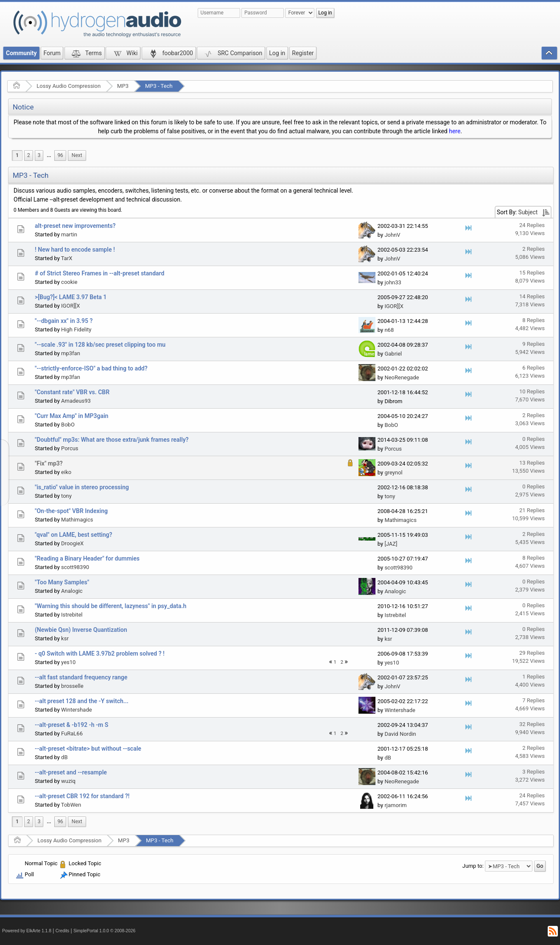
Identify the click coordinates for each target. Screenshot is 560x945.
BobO (68, 425)
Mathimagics (77, 520)
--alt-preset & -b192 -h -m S (71, 725)
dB (64, 757)
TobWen (71, 805)
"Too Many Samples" (62, 582)
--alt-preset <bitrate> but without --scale (88, 749)
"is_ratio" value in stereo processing (82, 487)
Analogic (72, 591)
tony (66, 496)
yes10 (68, 662)
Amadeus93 (76, 401)
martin (69, 234)
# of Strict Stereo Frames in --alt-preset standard (99, 273)
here (455, 131)
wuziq (68, 781)
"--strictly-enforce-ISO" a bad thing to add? (91, 368)
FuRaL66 (72, 733)
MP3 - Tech (159, 86)
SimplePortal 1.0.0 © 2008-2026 (104, 931)
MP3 (123, 86)
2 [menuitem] (29, 155)
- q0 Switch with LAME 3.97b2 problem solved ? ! (100, 653)
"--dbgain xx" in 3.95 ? (64, 321)
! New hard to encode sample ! (75, 250)
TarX (67, 258)
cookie (69, 282)
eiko (66, 472)
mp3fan (71, 353)
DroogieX (72, 543)
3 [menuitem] (39, 155)
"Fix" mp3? (49, 463)
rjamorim (395, 805)
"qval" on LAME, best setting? (73, 535)
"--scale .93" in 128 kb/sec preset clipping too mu (100, 345)
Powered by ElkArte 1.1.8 (27, 931)
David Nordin (400, 734)
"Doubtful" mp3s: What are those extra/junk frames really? (112, 440)
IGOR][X (70, 306)
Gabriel (393, 354)
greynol (393, 472)
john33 (393, 282)
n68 (389, 330)
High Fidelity (76, 329)
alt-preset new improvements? (75, 226)
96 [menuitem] (60, 155)
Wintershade (77, 710)
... (49, 155)
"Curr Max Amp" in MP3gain (71, 416)
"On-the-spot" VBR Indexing (71, 511)
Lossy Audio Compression (69, 86)
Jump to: (473, 866)
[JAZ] (391, 544)
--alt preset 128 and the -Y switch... (82, 701)
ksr (65, 638)
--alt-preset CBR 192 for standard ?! (82, 796)
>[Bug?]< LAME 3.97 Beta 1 (71, 297)
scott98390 (75, 567)
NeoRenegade (402, 377)
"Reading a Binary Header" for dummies (87, 558)
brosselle (72, 686)
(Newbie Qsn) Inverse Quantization (81, 630)
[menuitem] (49, 156)
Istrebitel (72, 615)
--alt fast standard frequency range (81, 677)
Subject (528, 212)
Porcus (70, 448)
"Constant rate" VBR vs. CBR (72, 392)
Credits (63, 931)
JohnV (392, 235)
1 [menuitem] (17, 155)
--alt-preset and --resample (71, 772)
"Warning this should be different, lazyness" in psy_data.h (111, 606)
